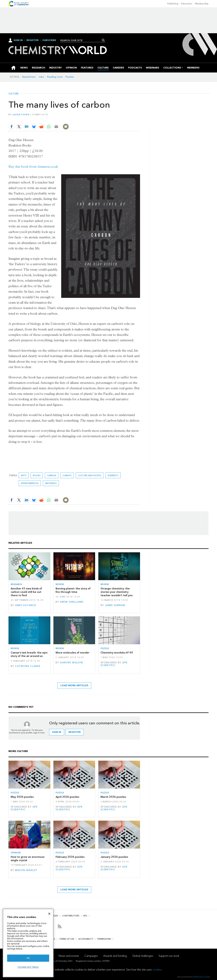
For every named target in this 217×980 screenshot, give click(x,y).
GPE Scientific (114, 664)
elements (113, 475)
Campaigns (91, 956)
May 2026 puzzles (22, 797)
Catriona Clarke (28, 666)
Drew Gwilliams (72, 602)
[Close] (49, 914)
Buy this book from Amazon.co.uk (33, 167)
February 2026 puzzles (70, 857)
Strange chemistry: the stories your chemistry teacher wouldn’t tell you (117, 592)
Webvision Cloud (202, 977)
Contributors (71, 916)
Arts (24, 475)
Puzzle (105, 648)
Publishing (173, 4)
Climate (67, 475)
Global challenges (143, 956)
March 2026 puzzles (113, 797)
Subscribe (49, 40)
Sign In (18, 40)
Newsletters (29, 77)
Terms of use (67, 939)
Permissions (104, 939)
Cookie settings (28, 967)
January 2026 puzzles (114, 857)
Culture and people (90, 475)
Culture (14, 94)
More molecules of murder (72, 653)
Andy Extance (26, 605)
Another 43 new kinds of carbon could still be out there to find (26, 592)
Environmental (30, 483)
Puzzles (70, 77)
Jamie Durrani (115, 605)
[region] (28, 943)
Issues (55, 916)
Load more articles (74, 685)
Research (16, 584)
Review (60, 584)
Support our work (169, 956)
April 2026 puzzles (67, 797)
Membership (202, 4)
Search (103, 40)
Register (33, 40)
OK (28, 958)
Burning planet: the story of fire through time (73, 590)
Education (187, 4)
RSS (85, 916)
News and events (69, 956)
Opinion (16, 853)
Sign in (57, 732)
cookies (157, 970)
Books (37, 475)
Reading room (55, 77)
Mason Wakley (26, 870)
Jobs (41, 77)
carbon (52, 475)
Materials (51, 483)
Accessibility (86, 939)
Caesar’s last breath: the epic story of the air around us (29, 654)
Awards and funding (115, 956)
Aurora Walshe (72, 663)
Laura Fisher (21, 115)
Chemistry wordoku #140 (117, 653)
